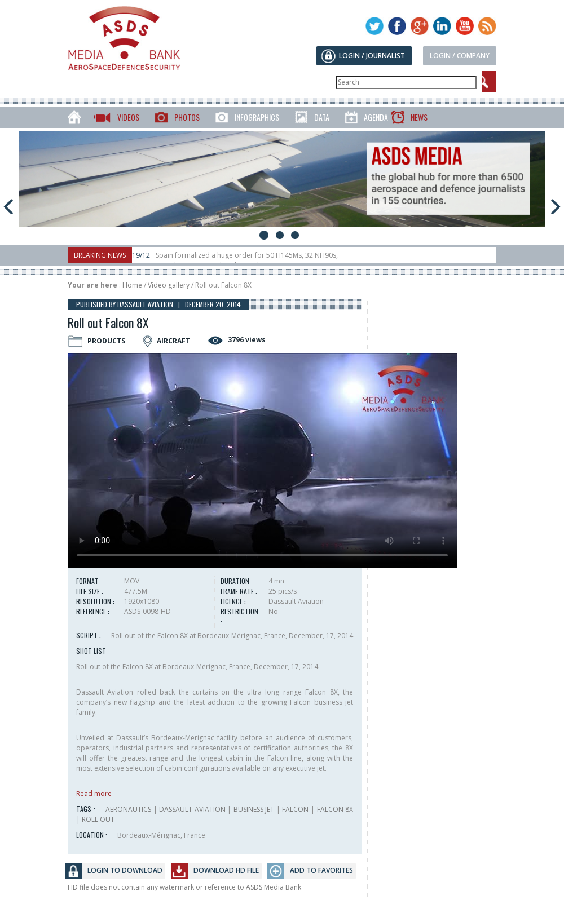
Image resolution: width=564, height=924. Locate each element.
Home (132, 285)
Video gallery (169, 285)
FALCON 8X (335, 809)
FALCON (295, 809)
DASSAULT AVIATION (192, 809)
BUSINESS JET (254, 809)
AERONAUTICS (128, 809)
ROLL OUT (98, 819)
